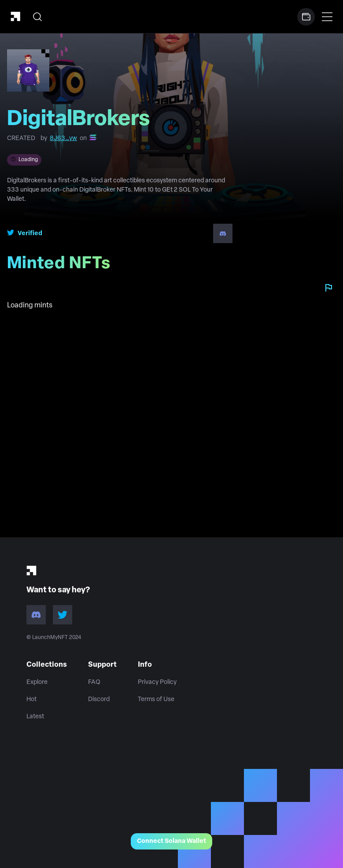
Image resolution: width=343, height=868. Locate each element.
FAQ (94, 682)
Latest (35, 717)
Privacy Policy (157, 682)
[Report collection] (328, 288)
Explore (37, 682)
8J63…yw (63, 139)
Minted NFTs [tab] (62, 267)
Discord (99, 700)
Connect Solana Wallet (171, 841)
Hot (31, 700)
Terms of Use (156, 700)
